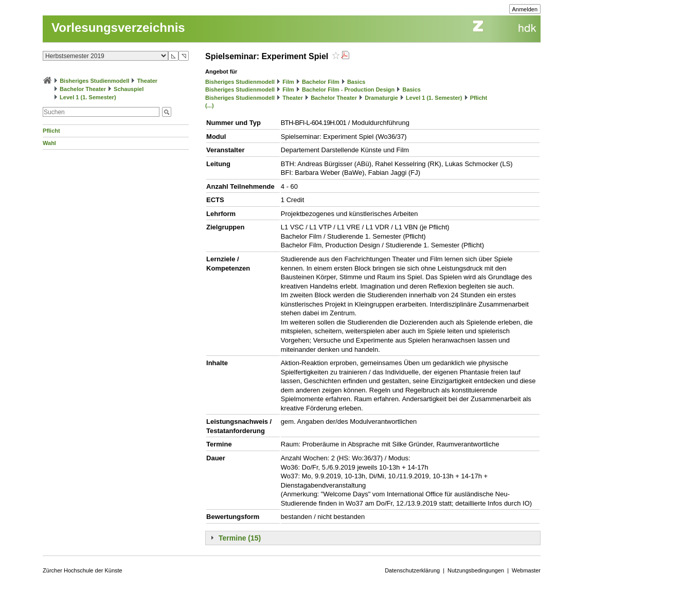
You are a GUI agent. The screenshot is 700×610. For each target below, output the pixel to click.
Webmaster (526, 570)
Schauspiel (129, 89)
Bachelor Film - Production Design (348, 89)
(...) (210, 105)
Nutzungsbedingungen (476, 570)
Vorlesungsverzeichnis (118, 28)
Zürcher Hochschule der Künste (83, 570)
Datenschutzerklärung (412, 570)
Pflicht (51, 131)
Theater (147, 81)
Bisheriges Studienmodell (94, 81)
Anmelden (525, 9)
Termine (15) (240, 538)
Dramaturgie (381, 98)
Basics (356, 82)
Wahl (49, 143)
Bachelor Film (321, 82)
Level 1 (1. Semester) (88, 97)
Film (288, 82)
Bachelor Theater (83, 89)
